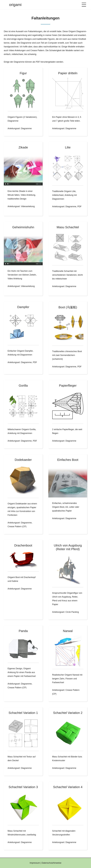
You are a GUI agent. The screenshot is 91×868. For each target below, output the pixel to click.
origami (15, 5)
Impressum (35, 863)
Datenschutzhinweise (52, 863)
